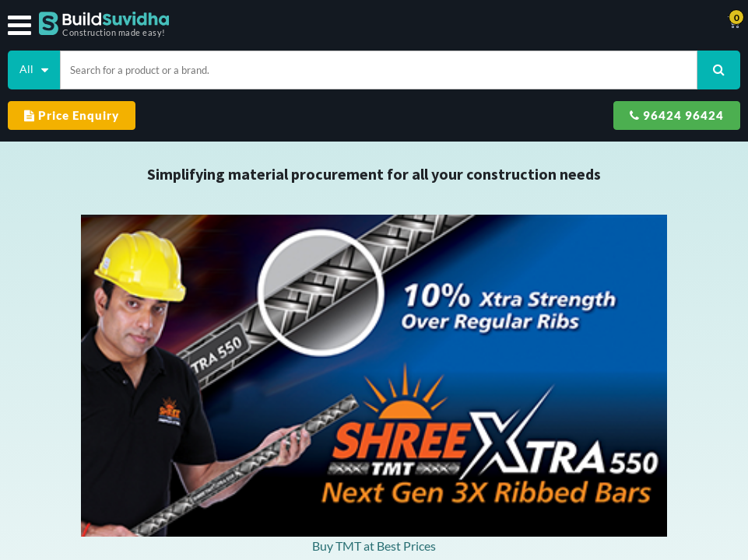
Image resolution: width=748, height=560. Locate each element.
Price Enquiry (72, 115)
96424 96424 (677, 115)
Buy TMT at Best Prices (374, 546)
